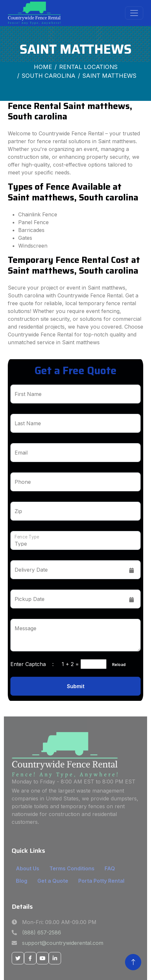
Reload (117, 665)
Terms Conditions (72, 868)
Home (43, 67)
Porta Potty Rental (101, 881)
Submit (76, 686)
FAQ (110, 868)
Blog (22, 881)
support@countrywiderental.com (63, 943)
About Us (28, 868)
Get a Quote (53, 881)
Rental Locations (88, 67)
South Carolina (49, 76)
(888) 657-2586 (42, 932)
